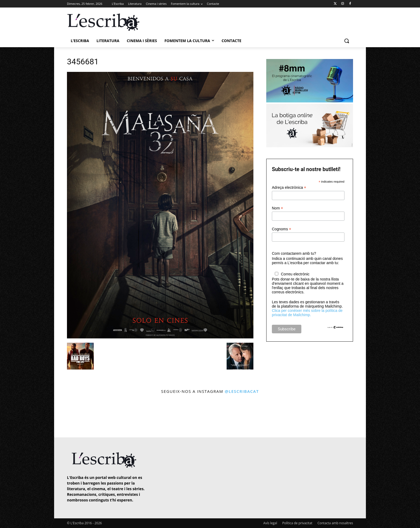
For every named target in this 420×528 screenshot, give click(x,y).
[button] (347, 41)
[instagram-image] (72, 416)
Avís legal (270, 523)
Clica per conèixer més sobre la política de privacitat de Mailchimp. (307, 313)
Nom (277, 208)
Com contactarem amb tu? (294, 253)
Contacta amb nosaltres (335, 523)
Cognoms (282, 229)
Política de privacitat (297, 523)
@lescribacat (242, 391)
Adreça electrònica (289, 188)
